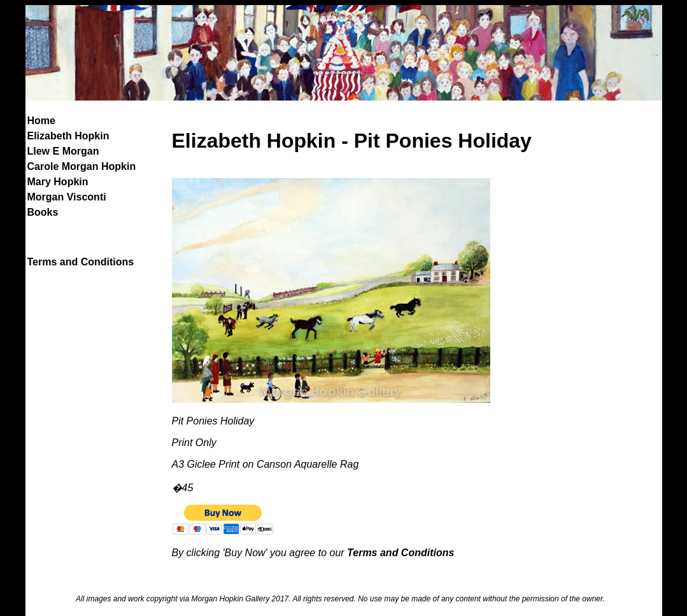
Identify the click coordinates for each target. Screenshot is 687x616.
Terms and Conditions (81, 262)
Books (43, 212)
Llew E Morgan (63, 151)
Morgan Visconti (67, 197)
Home (41, 121)
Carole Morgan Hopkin (82, 166)
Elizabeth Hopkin (68, 136)
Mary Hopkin (58, 182)
